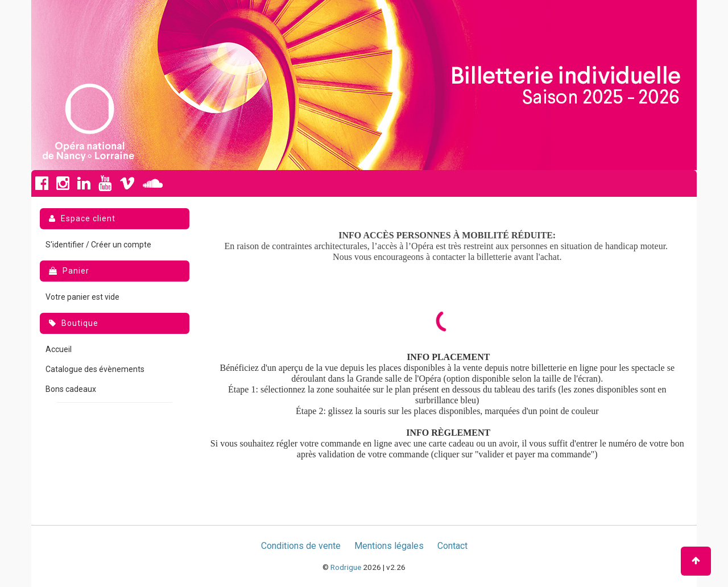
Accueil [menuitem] (59, 349)
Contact (452, 546)
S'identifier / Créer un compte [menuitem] (98, 245)
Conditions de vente (301, 546)
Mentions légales (389, 546)
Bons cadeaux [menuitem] (71, 389)
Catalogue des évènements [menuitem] (95, 369)
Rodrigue (346, 567)
